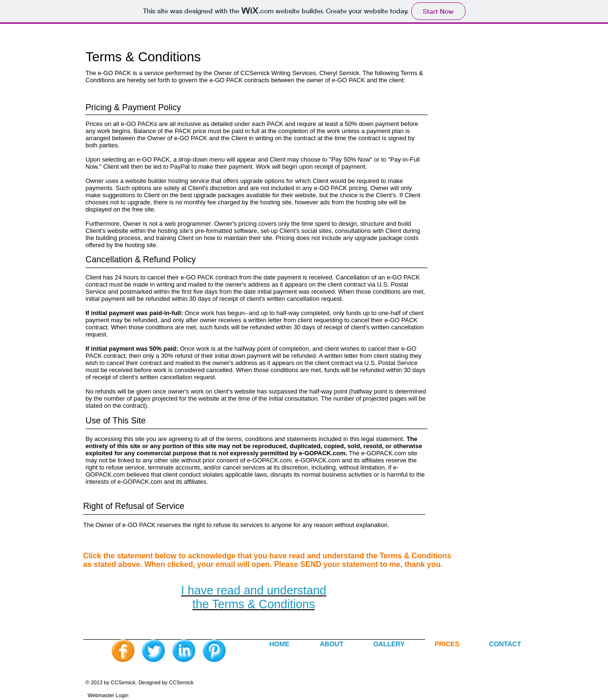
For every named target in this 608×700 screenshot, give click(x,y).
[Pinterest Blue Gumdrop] (214, 651)
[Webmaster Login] (108, 695)
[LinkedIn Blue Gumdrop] (184, 651)
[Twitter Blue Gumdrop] (153, 651)
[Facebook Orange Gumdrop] (123, 651)
